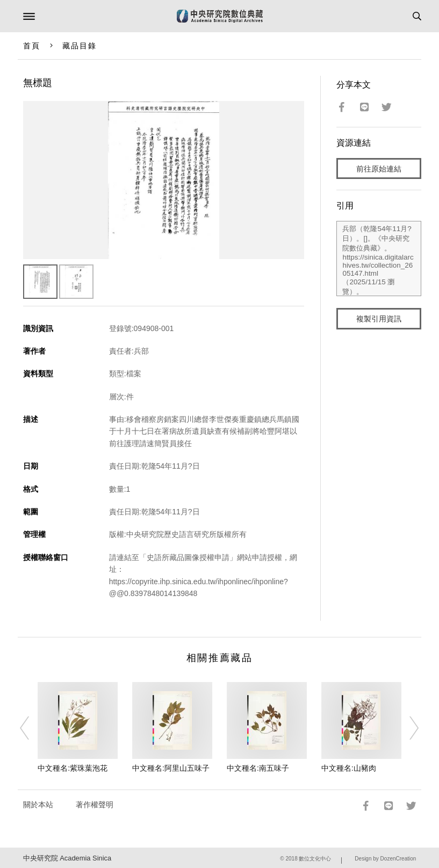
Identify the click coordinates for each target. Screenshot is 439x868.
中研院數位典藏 (220, 16)
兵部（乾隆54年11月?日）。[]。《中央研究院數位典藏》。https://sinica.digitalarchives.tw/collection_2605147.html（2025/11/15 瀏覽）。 (379, 259)
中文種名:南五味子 (258, 768)
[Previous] (32, 728)
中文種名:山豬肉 (349, 768)
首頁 (32, 46)
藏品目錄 (80, 46)
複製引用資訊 (379, 319)
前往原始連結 (379, 169)
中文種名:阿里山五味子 (171, 768)
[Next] (407, 728)
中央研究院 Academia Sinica (67, 858)
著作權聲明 (95, 805)
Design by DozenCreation (385, 859)
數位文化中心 (315, 859)
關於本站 (38, 805)
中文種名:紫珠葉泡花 (73, 768)
